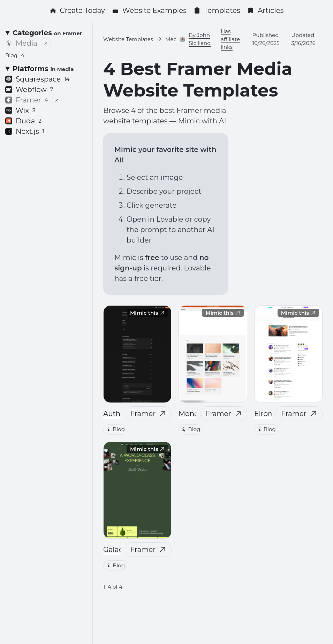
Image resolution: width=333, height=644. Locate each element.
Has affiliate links (230, 39)
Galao (113, 550)
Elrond (266, 413)
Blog (115, 429)
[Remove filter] (46, 43)
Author (115, 413)
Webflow (29, 90)
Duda (23, 121)
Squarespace (37, 79)
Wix (20, 110)
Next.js (25, 131)
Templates (217, 10)
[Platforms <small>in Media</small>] (46, 69)
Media (21, 43)
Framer (148, 413)
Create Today (77, 10)
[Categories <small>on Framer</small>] (46, 33)
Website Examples (149, 10)
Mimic (125, 258)
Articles (266, 10)
